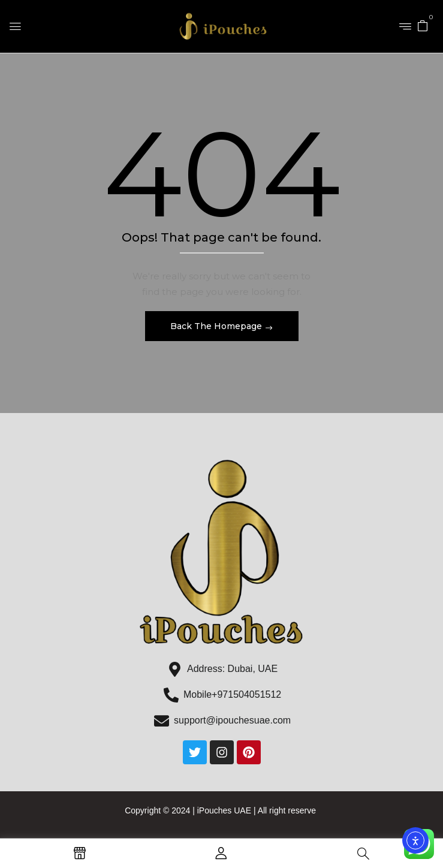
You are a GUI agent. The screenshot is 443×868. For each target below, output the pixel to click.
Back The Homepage (217, 326)
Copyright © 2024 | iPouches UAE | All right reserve (221, 810)
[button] (423, 25)
